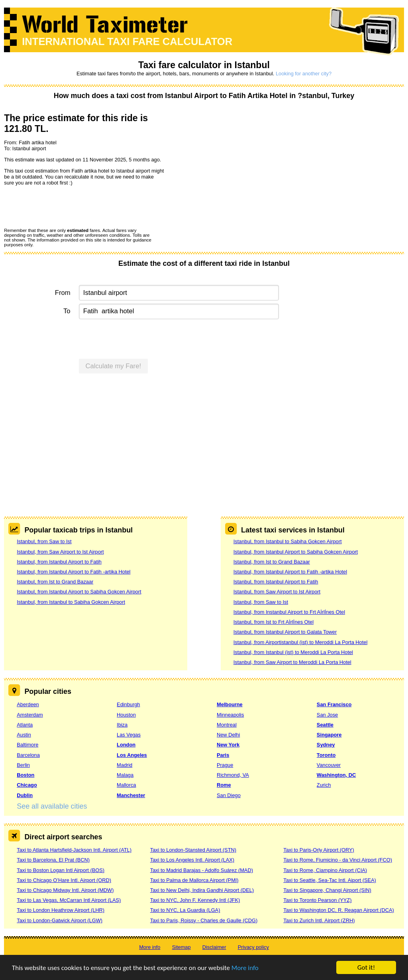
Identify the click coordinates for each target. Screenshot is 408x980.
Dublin (25, 795)
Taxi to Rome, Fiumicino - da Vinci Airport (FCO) (338, 860)
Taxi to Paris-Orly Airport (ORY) (319, 850)
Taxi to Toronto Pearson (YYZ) (317, 900)
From (63, 293)
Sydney (326, 745)
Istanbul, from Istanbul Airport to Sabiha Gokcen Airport (79, 592)
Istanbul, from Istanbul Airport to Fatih (59, 562)
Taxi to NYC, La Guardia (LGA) (185, 910)
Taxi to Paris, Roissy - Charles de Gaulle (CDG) (204, 920)
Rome (224, 785)
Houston (126, 715)
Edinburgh (128, 704)
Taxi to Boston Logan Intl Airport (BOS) (61, 870)
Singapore (329, 735)
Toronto (326, 755)
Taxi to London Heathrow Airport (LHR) (61, 910)
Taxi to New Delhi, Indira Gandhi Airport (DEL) (202, 890)
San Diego (229, 795)
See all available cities (52, 806)
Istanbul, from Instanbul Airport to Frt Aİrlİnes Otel (289, 612)
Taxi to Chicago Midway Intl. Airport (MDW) (65, 890)
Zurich (324, 785)
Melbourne (230, 704)
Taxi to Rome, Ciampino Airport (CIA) (325, 870)
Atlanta (25, 725)
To (67, 311)
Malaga (125, 775)
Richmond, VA (233, 775)
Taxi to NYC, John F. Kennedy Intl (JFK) (195, 900)
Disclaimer (214, 947)
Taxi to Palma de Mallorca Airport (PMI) (194, 880)
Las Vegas (129, 735)
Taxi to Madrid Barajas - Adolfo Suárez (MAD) (202, 870)
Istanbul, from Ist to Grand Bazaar (55, 582)
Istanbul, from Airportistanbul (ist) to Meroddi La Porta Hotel (300, 642)
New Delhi (228, 735)
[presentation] (65, 206)
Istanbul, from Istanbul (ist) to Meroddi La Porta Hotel (293, 652)
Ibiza (122, 725)
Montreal (227, 725)
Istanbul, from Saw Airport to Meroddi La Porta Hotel (292, 662)
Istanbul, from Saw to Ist (44, 541)
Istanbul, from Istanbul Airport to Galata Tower (285, 632)
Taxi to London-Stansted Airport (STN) (193, 850)
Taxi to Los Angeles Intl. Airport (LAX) (192, 860)
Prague (225, 765)
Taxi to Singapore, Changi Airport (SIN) (327, 890)
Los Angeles (132, 755)
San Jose (327, 715)
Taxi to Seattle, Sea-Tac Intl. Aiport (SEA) (330, 880)
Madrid (125, 765)
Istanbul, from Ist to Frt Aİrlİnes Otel (274, 622)
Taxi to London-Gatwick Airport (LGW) (60, 920)
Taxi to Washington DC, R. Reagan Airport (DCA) (339, 910)
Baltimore (27, 745)
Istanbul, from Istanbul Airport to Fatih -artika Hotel (74, 572)
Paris (223, 755)
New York (228, 745)
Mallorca (126, 785)
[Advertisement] (204, 442)
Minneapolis (230, 715)
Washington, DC (336, 775)
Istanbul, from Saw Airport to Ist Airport (60, 552)
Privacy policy (253, 947)
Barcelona (28, 755)
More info (245, 968)
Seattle (325, 725)
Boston (25, 775)
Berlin (23, 765)
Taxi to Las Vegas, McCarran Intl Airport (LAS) (69, 900)
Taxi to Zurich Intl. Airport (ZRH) (319, 920)
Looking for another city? (304, 74)
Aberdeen (28, 704)
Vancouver (329, 765)
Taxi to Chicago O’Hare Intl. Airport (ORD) (64, 880)
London (126, 745)
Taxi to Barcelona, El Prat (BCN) (53, 860)
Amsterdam (30, 715)
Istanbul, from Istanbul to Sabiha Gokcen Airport (71, 602)
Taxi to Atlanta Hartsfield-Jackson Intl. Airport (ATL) (74, 850)
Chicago (27, 785)
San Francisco (334, 704)
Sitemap (181, 947)
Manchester (131, 795)
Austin (24, 735)
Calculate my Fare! (114, 366)
